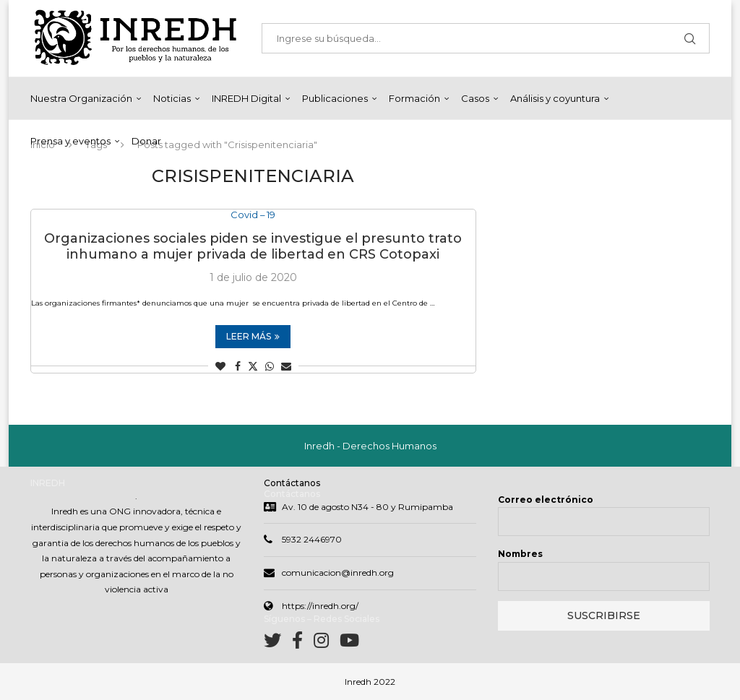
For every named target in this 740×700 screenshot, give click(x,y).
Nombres (520, 554)
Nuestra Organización (81, 98)
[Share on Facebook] (238, 366)
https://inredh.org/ (320, 606)
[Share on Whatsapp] (270, 366)
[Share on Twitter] (253, 366)
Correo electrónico (546, 500)
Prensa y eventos (70, 141)
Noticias (172, 98)
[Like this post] (220, 366)
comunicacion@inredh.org (338, 572)
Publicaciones (335, 98)
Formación (414, 98)
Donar (146, 141)
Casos (475, 98)
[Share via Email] (286, 366)
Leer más (253, 336)
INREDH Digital (246, 98)
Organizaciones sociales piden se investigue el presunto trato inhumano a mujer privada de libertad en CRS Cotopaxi (253, 246)
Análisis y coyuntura (555, 98)
